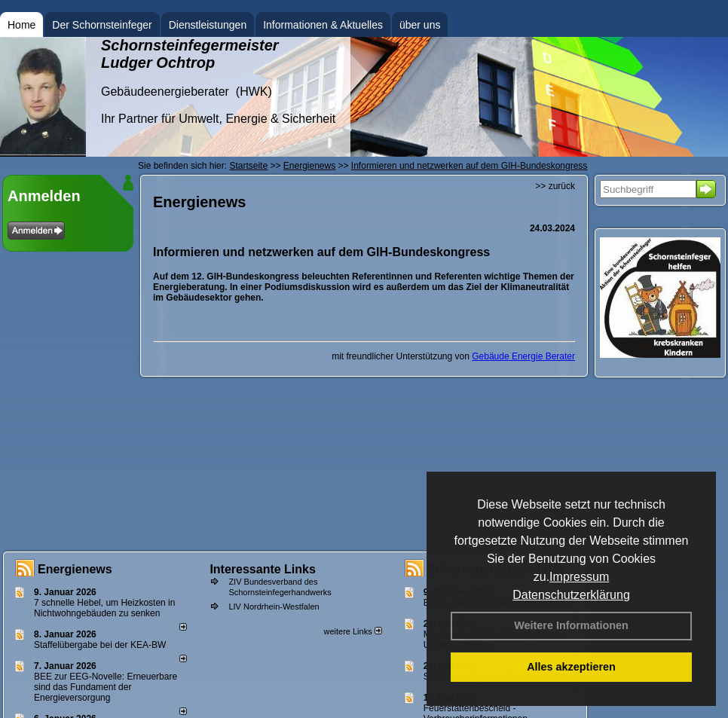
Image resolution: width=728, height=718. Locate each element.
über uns (420, 25)
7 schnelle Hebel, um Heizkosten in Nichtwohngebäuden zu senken (104, 608)
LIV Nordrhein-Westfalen (274, 606)
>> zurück (555, 186)
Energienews (75, 569)
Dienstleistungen (208, 25)
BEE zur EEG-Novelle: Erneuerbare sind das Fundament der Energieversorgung (106, 687)
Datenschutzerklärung (571, 595)
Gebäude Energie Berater (523, 356)
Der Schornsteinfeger (102, 25)
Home (21, 25)
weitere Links (352, 631)
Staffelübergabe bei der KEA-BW (100, 645)
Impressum (579, 577)
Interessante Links (263, 569)
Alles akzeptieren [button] (571, 667)
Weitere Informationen (571, 625)
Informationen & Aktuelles (323, 25)
